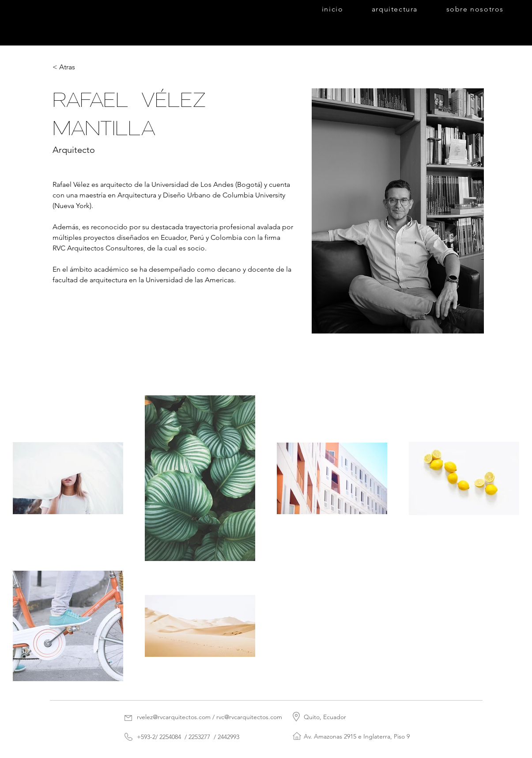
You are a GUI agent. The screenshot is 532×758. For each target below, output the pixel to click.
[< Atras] (70, 67)
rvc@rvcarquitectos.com (249, 717)
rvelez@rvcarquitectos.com (174, 717)
